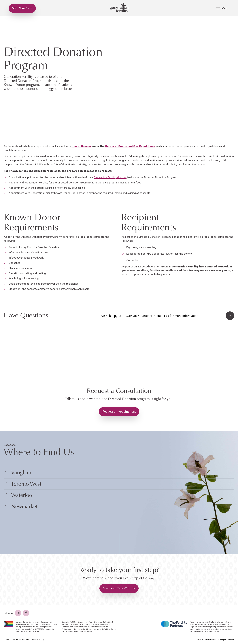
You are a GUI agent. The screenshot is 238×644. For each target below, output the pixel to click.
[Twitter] (18, 613)
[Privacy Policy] (38, 640)
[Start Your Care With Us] (119, 588)
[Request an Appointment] (119, 412)
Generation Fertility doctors (110, 177)
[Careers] (7, 640)
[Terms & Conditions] (21, 640)
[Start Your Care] (22, 8)
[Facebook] (26, 613)
